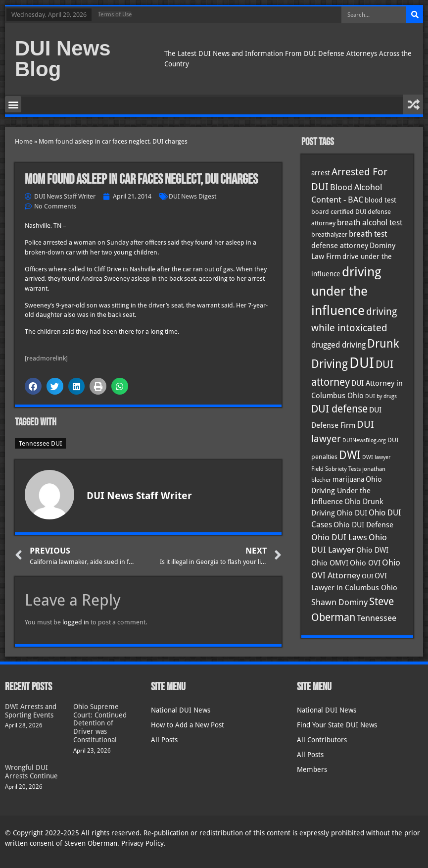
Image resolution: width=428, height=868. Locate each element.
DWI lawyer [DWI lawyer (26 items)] (376, 457)
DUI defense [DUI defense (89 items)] (339, 409)
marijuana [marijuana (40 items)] (348, 479)
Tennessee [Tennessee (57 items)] (377, 618)
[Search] (415, 15)
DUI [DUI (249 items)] (362, 363)
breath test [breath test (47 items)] (368, 234)
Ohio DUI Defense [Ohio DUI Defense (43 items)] (363, 525)
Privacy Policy (143, 843)
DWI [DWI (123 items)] (350, 455)
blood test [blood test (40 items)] (380, 200)
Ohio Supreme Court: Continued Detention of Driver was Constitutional (100, 723)
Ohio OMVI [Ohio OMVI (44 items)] (330, 563)
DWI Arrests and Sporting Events (31, 711)
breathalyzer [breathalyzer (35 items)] (329, 234)
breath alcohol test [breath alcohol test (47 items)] (370, 223)
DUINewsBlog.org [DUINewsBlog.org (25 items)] (364, 440)
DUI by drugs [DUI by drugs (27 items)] (381, 396)
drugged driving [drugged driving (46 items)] (338, 345)
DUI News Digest (192, 196)
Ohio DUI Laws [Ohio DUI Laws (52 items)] (339, 537)
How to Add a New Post (188, 725)
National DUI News (181, 710)
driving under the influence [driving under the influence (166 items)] (346, 291)
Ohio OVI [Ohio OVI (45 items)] (365, 563)
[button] (13, 104)
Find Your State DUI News (337, 725)
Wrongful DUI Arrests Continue (31, 772)
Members (312, 769)
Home (24, 141)
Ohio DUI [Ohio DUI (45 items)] (352, 513)
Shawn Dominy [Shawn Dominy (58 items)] (339, 602)
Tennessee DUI (40, 443)
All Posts (164, 740)
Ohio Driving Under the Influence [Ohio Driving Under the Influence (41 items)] (347, 490)
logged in (76, 622)
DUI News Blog (63, 59)
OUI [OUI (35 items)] (367, 576)
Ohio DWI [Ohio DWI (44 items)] (372, 550)
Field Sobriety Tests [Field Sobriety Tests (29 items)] (336, 469)
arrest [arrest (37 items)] (321, 173)
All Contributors (322, 740)
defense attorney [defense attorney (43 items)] (340, 246)
